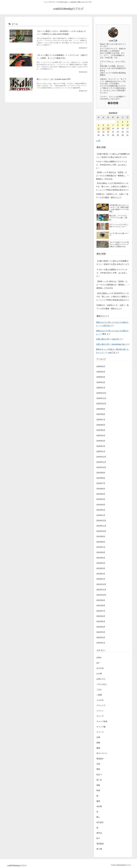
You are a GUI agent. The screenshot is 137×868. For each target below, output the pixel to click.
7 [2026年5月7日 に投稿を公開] (113, 125)
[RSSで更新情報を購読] (117, 103)
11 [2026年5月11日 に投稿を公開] (98, 129)
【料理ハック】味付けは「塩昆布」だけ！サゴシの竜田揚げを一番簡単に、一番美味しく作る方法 (112, 176)
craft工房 (113, 41)
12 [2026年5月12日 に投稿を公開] (103, 129)
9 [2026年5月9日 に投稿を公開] (123, 125)
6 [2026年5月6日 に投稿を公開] (108, 125)
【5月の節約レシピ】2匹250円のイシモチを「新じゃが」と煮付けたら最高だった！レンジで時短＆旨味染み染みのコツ (112, 187)
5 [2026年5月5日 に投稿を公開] (103, 125)
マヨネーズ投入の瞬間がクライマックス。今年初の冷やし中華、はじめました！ (112, 165)
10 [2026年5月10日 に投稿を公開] (127, 125)
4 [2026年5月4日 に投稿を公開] (98, 125)
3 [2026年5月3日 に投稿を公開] (127, 122)
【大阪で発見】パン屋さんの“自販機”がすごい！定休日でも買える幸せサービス (113, 156)
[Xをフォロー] (109, 103)
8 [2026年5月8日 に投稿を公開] (118, 125)
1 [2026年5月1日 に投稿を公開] (118, 122)
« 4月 (98, 141)
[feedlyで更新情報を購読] (114, 103)
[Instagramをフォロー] (112, 103)
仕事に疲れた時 (102, 339)
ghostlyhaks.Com (119, 344)
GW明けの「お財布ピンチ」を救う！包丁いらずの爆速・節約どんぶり (112, 196)
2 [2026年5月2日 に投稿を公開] (123, 122)
